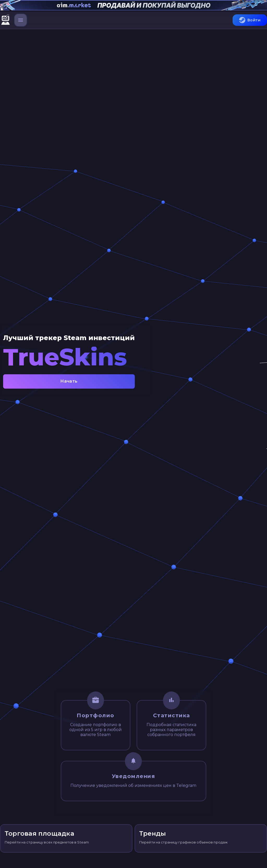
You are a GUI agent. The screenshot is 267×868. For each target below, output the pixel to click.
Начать (69, 381)
